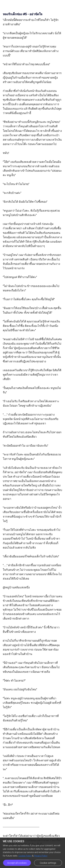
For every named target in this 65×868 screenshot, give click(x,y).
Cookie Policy (25, 856)
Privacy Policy (41, 856)
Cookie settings (48, 863)
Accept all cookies (17, 863)
